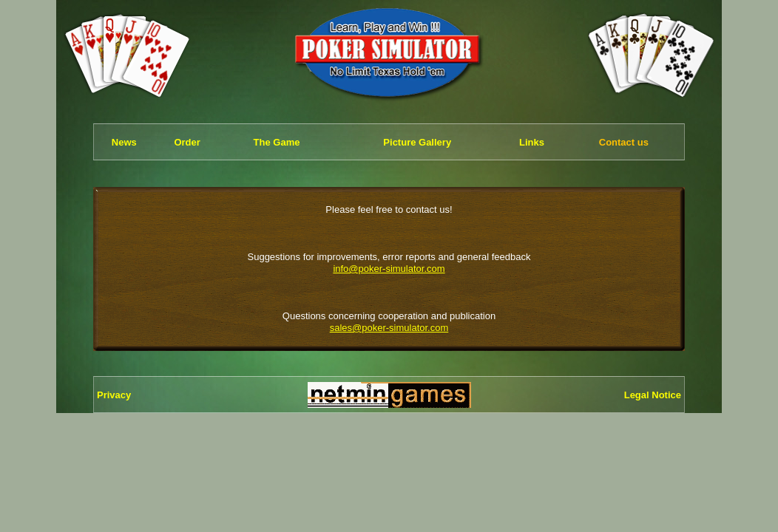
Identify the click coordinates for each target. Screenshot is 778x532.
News (124, 142)
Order (187, 142)
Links (532, 142)
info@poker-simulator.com (389, 269)
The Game (277, 142)
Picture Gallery (417, 142)
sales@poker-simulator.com (389, 328)
